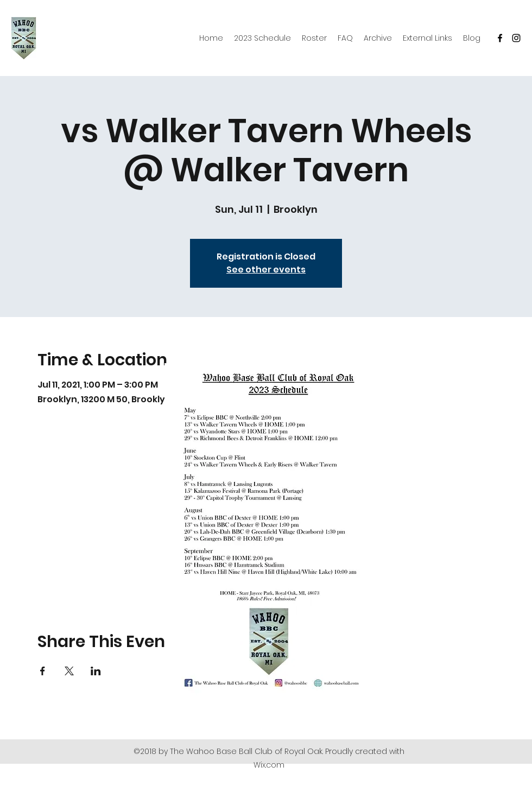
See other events (266, 270)
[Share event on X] (69, 671)
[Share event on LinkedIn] (96, 671)
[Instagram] (516, 38)
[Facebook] (500, 38)
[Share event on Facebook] (43, 671)
